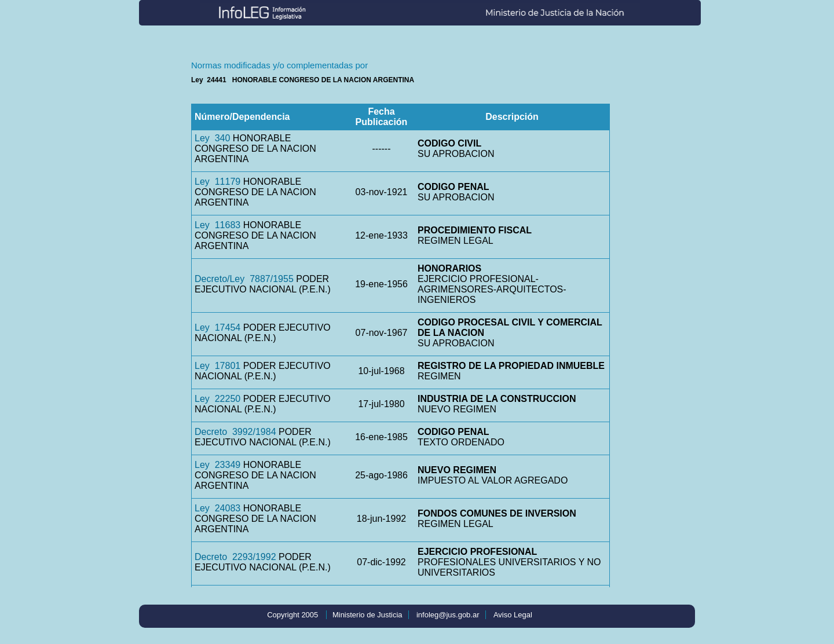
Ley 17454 (217, 328)
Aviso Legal (513, 615)
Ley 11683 (217, 225)
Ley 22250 (217, 399)
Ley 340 (212, 138)
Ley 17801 (217, 366)
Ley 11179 (217, 182)
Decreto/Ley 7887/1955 (244, 279)
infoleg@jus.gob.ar (448, 615)
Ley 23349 (217, 465)
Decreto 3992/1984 (235, 432)
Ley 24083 (217, 508)
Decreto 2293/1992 (235, 557)
